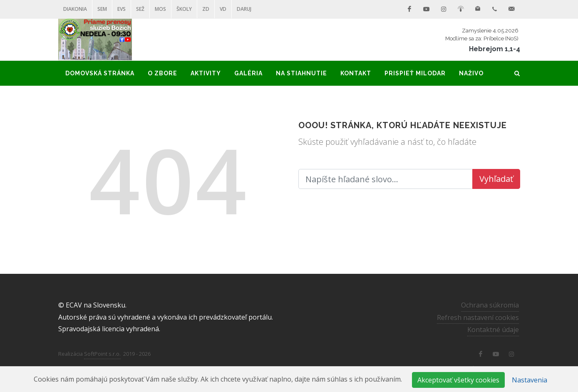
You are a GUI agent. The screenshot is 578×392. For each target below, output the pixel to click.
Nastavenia (530, 380)
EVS (122, 9)
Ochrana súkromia (490, 305)
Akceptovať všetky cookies (458, 380)
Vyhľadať (496, 179)
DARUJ (244, 9)
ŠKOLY (184, 9)
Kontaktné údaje (493, 330)
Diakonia (75, 9)
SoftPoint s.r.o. (102, 354)
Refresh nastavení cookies (478, 317)
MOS (160, 9)
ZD (206, 9)
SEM (102, 9)
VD (223, 9)
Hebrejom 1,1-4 (495, 49)
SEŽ (140, 9)
